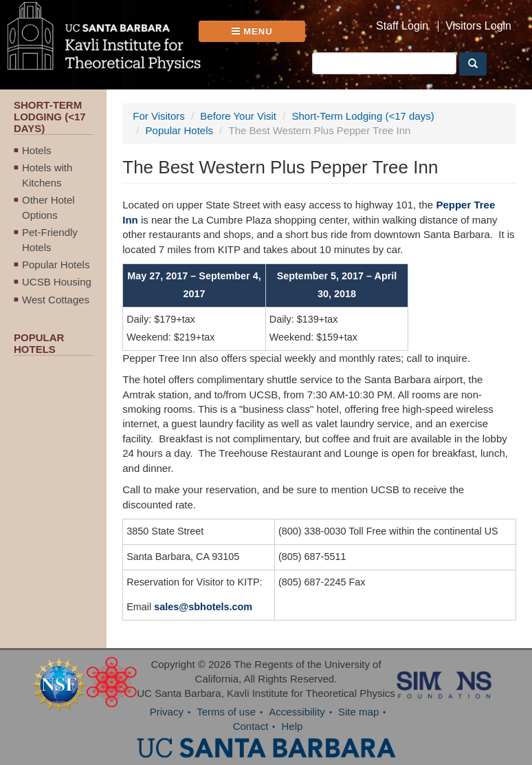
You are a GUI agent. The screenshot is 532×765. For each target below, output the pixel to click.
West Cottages (56, 300)
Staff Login (402, 26)
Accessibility (297, 712)
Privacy (167, 712)
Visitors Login (478, 26)
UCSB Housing (57, 282)
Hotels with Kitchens (47, 175)
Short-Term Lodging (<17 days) (363, 116)
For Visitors (159, 116)
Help (292, 726)
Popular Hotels (56, 265)
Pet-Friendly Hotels (50, 239)
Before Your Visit (238, 116)
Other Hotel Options (48, 207)
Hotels (37, 150)
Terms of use (226, 712)
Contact (251, 726)
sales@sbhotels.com (203, 607)
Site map (358, 712)
